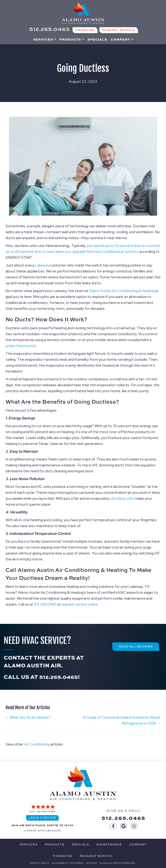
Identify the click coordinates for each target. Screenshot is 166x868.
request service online (79, 604)
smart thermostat (21, 346)
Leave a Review (42, 818)
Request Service (97, 856)
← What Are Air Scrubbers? (28, 717)
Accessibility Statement (68, 863)
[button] (55, 39)
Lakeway (42, 265)
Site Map (92, 863)
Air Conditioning (37, 744)
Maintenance (109, 844)
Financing (63, 856)
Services (43, 39)
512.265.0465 (45, 604)
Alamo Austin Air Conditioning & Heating (122, 291)
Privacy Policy (40, 863)
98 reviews (46, 811)
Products (70, 39)
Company (120, 39)
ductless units (123, 498)
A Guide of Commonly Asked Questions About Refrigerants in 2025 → (122, 720)
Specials (97, 39)
